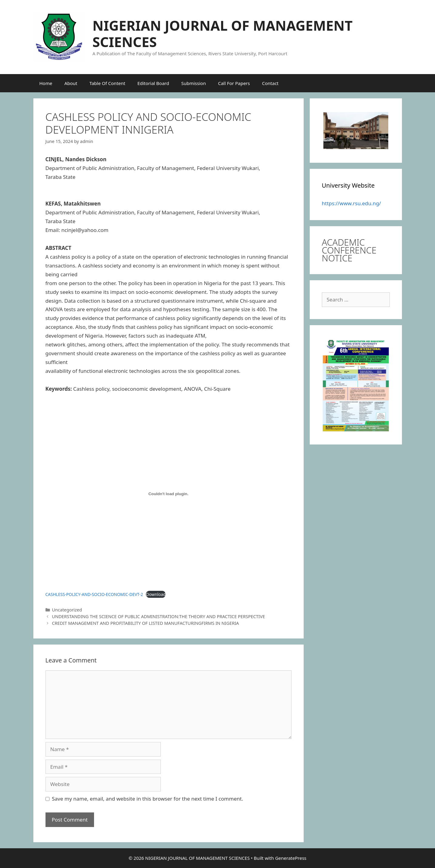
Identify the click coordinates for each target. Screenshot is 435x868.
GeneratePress (291, 858)
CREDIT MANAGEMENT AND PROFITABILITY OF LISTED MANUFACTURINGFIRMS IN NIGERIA (145, 623)
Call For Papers (234, 83)
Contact (270, 83)
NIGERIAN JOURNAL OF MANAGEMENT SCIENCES (223, 34)
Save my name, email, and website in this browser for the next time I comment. (147, 799)
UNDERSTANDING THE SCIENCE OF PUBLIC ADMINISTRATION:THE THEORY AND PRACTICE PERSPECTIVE (158, 616)
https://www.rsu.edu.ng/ (351, 203)
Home (46, 83)
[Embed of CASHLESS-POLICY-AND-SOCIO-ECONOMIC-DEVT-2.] (169, 494)
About (71, 83)
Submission (193, 83)
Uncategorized (67, 610)
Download (156, 594)
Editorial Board (153, 83)
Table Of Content (107, 83)
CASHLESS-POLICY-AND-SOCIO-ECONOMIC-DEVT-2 (94, 594)
